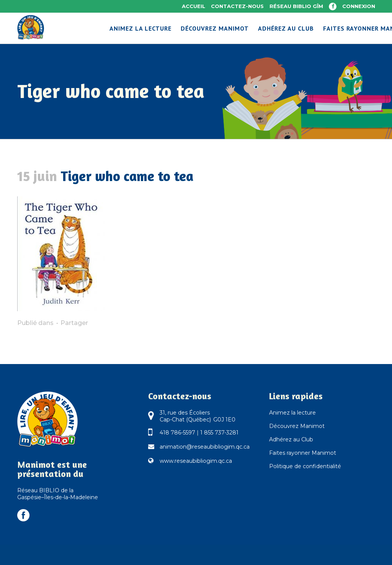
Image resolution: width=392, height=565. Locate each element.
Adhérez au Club (291, 439)
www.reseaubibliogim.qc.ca (196, 461)
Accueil (194, 6)
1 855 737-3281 (219, 433)
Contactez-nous (237, 6)
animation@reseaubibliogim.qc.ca (205, 447)
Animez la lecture (292, 413)
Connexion (359, 6)
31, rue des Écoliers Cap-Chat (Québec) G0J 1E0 (198, 416)
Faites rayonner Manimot (303, 453)
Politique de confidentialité (305, 466)
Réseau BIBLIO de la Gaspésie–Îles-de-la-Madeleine (58, 494)
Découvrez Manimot (297, 426)
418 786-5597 (177, 433)
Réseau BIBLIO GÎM (296, 6)
